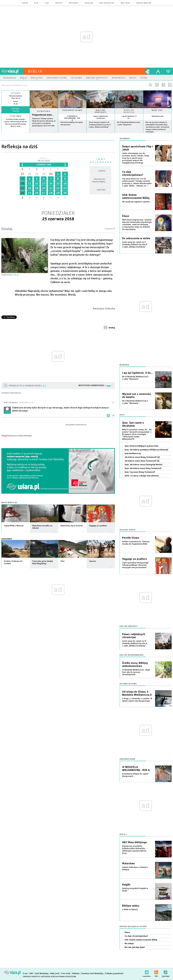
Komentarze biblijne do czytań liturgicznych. (135, 775)
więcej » (16, 129)
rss (157, 85)
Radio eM (89, 3)
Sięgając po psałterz (134, 559)
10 (22, 183)
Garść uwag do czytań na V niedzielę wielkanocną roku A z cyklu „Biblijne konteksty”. (135, 245)
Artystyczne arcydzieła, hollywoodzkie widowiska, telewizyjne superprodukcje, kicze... (134, 850)
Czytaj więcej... (44, 134)
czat (47, 3)
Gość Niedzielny (107, 3)
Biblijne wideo (131, 906)
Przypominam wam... (43, 115)
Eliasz (126, 216)
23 (65, 188)
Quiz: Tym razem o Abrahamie (133, 424)
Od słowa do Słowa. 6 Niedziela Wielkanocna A (137, 693)
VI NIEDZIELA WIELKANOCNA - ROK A (72, 118)
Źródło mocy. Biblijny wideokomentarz (135, 664)
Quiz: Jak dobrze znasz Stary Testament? (143, 468)
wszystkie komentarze (76, 425)
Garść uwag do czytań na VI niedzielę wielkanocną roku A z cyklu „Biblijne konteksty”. (100, 125)
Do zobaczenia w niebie (136, 238)
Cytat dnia (16, 116)
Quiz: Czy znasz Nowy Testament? (140, 472)
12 (37, 183)
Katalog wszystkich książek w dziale (135, 890)
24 (22, 193)
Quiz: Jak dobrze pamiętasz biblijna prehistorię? (146, 450)
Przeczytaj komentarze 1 (27, 386)
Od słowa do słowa (128, 684)
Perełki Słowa (131, 538)
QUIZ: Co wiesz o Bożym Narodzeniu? (142, 476)
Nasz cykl (157, 110)
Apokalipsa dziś (157, 116)
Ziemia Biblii (7, 539)
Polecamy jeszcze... (128, 530)
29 (37, 174)
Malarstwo (128, 863)
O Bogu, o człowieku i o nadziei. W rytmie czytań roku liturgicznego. (137, 700)
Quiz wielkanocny (133, 453)
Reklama (76, 973)
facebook (163, 85)
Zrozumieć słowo (72, 110)
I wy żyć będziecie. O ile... (129, 117)
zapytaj (59, 3)
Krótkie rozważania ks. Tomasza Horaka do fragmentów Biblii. (136, 543)
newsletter (147, 972)
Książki (126, 885)
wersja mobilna (144, 3)
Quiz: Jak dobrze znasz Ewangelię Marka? (143, 465)
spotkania (74, 3)
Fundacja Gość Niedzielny (92, 973)
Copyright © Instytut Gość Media (36, 977)
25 (30, 193)
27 (22, 174)
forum (25, 3)
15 (58, 183)
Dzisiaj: (44, 160)
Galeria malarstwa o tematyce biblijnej (135, 868)
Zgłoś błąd (165, 972)
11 (30, 183)
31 (51, 174)
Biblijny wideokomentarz (132, 655)
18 (30, 188)
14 (51, 183)
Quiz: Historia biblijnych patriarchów (141, 446)
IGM (31, 973)
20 (44, 188)
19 (37, 188)
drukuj (112, 328)
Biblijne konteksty (101, 111)
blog (36, 3)
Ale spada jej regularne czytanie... (137, 202)
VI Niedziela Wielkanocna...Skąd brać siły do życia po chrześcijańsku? (136, 672)
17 (22, 188)
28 (30, 174)
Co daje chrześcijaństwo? (133, 173)
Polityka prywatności (114, 973)
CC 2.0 (16, 275)
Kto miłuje (129, 944)
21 (51, 188)
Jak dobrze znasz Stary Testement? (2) (142, 461)
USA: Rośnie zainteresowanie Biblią (136, 196)
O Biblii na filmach (130, 910)
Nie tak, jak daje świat (135, 947)
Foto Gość (66, 973)
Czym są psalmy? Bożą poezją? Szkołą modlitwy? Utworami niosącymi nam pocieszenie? (135, 565)
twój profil (158, 71)
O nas (25, 973)
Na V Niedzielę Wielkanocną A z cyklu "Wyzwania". (135, 402)
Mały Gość (125, 3)
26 (37, 193)
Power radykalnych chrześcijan (101, 117)
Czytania (110, 229)
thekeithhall (7, 275)
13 (44, 183)
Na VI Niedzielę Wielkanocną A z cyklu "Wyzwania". (135, 378)
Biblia (35, 71)
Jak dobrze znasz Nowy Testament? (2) (142, 457)
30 (44, 174)
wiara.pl (12, 71)
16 (65, 183)
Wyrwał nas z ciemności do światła (137, 396)
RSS (156, 972)
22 (58, 188)
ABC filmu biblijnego (134, 842)
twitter (170, 85)
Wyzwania (124, 365)
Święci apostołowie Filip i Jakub (137, 148)
